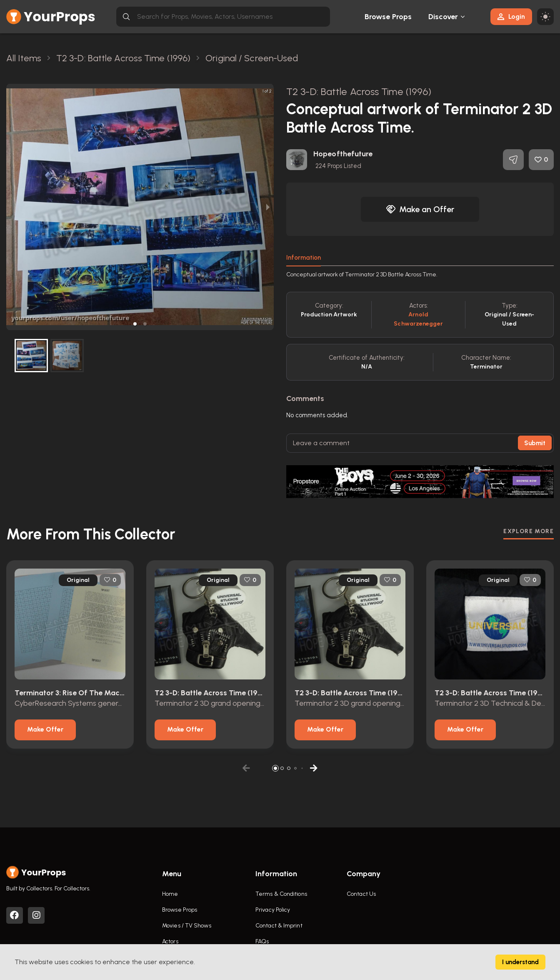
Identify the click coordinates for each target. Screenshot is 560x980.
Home (170, 894)
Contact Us (361, 894)
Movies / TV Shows (187, 926)
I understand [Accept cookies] (520, 962)
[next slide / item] (268, 207)
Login (511, 16)
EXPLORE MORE (529, 531)
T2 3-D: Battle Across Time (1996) (359, 91)
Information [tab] (304, 258)
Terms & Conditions (281, 894)
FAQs (262, 941)
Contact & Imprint (279, 926)
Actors (170, 941)
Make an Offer (420, 209)
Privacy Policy (273, 910)
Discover (443, 17)
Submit (535, 443)
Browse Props (388, 17)
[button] (135, 324)
